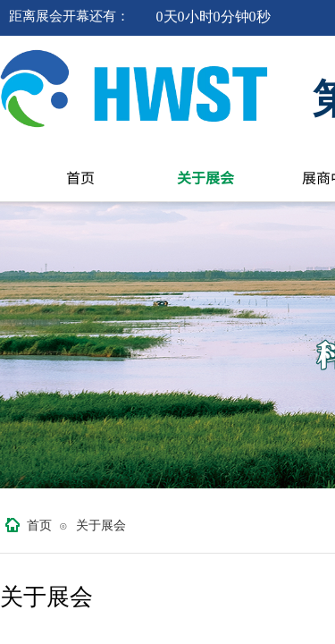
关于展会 (205, 177)
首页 (80, 177)
